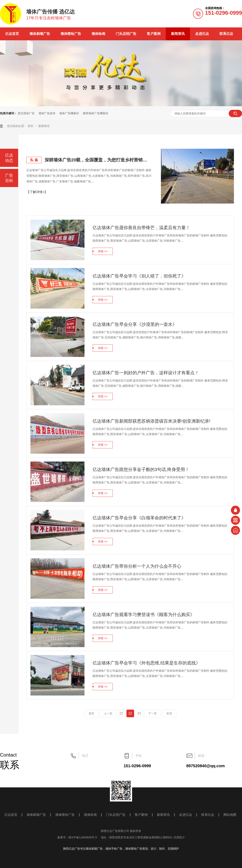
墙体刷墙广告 (40, 34)
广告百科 (9, 178)
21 (121, 713)
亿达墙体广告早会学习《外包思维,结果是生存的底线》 (146, 663)
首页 (31, 126)
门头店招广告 (126, 34)
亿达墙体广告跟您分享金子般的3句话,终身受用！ (141, 469)
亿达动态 (9, 158)
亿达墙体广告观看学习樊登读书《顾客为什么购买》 (144, 615)
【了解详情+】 (37, 192)
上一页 (108, 713)
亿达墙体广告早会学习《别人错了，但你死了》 (139, 276)
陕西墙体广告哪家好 (96, 113)
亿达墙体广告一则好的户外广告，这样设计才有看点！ (146, 373)
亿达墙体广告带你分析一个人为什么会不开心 (137, 566)
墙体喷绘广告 (71, 34)
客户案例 (154, 34)
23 (139, 713)
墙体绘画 (98, 34)
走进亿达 (202, 34)
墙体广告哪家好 (69, 113)
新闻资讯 (178, 34)
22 (130, 713)
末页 (169, 713)
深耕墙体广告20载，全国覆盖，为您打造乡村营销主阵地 (98, 160)
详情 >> (103, 251)
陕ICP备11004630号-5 (83, 837)
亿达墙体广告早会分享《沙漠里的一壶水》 (135, 324)
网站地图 (230, 815)
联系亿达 (226, 34)
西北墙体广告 (26, 113)
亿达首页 (12, 34)
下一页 (152, 713)
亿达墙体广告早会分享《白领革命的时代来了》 (139, 518)
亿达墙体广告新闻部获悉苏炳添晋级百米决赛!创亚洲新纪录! (151, 421)
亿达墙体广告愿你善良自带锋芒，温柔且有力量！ (141, 228)
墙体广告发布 (47, 113)
